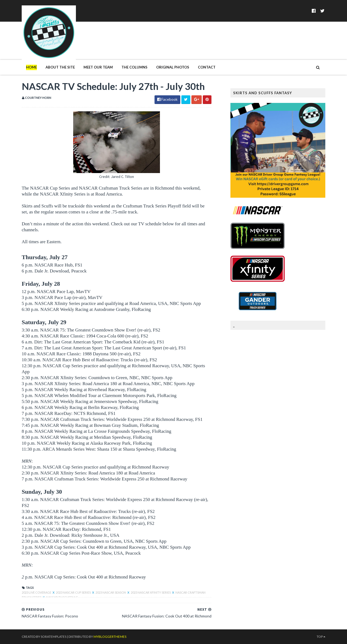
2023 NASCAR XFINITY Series (151, 592)
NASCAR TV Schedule (62, 597)
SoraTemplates (54, 637)
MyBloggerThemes (110, 637)
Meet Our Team (98, 67)
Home (31, 67)
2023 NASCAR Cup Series (74, 592)
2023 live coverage (37, 592)
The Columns (134, 67)
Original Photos (173, 67)
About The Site (60, 67)
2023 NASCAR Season (111, 592)
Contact (207, 67)
